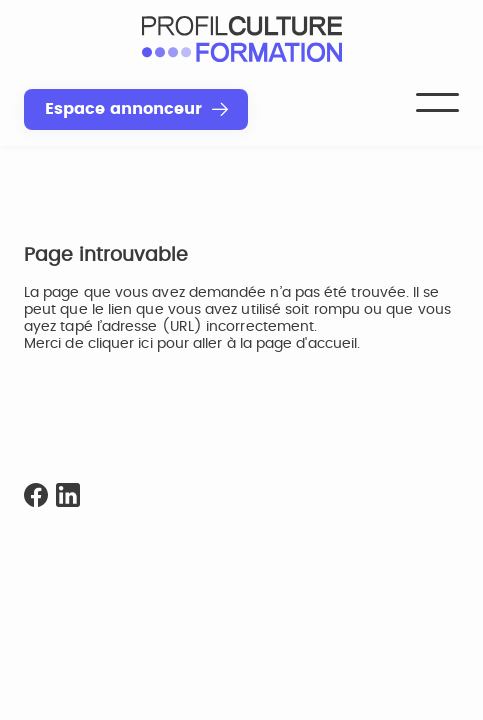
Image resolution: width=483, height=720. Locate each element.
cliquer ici (120, 344)
